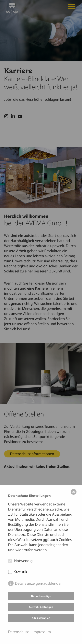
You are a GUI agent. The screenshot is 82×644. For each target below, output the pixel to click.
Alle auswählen (41, 618)
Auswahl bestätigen (41, 607)
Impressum (42, 632)
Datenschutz (18, 632)
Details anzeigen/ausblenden (39, 583)
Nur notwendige (41, 596)
